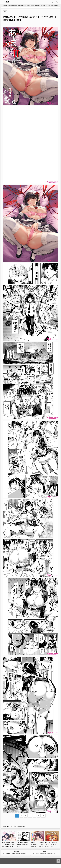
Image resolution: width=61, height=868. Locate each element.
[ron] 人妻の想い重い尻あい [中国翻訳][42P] (23, 845)
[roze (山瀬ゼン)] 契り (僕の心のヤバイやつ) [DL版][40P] (8, 845)
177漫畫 (6, 2)
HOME (4, 5)
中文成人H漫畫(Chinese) (15, 5)
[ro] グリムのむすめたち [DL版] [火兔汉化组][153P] (51, 845)
